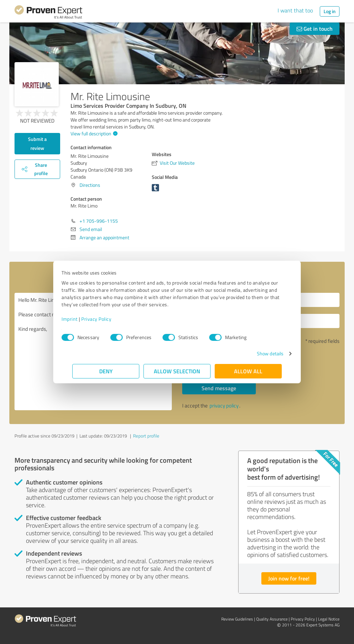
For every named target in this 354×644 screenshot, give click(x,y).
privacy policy (224, 406)
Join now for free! (289, 578)
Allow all (248, 371)
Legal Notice (329, 619)
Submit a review (37, 143)
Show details (259, 353)
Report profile (146, 436)
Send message (219, 388)
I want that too (295, 10)
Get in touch (315, 28)
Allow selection (177, 371)
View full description (93, 133)
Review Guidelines (237, 619)
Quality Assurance (272, 619)
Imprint (80, 319)
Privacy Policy (107, 319)
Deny (106, 371)
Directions (90, 185)
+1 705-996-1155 (99, 221)
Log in (330, 11)
